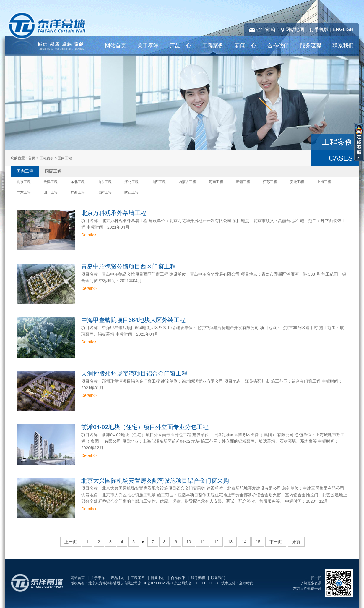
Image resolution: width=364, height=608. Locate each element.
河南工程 (216, 182)
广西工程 (78, 193)
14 (244, 542)
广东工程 (24, 193)
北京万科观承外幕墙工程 (114, 213)
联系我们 (343, 46)
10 (189, 542)
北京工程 (24, 182)
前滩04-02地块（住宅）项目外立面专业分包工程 (145, 427)
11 (203, 542)
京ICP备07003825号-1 (156, 583)
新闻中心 (246, 46)
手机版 (321, 29)
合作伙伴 (278, 46)
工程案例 (213, 46)
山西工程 (159, 182)
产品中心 (181, 46)
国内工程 (25, 171)
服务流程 (311, 46)
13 (230, 542)
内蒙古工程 (187, 182)
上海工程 (324, 182)
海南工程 (105, 193)
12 (217, 542)
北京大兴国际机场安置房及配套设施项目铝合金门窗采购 (155, 481)
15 (258, 542)
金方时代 (246, 583)
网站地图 (295, 29)
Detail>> (89, 235)
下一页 (276, 542)
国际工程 (53, 171)
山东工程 (105, 182)
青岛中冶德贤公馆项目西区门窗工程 (129, 266)
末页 (296, 542)
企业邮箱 (266, 29)
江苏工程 (270, 182)
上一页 (71, 542)
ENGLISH (343, 29)
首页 (32, 158)
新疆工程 (243, 182)
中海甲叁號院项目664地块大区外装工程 (133, 320)
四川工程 (51, 193)
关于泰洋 (148, 46)
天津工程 (51, 182)
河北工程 (131, 182)
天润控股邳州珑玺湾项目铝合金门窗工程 (134, 373)
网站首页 (116, 46)
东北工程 (78, 182)
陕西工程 (131, 193)
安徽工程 (297, 182)
